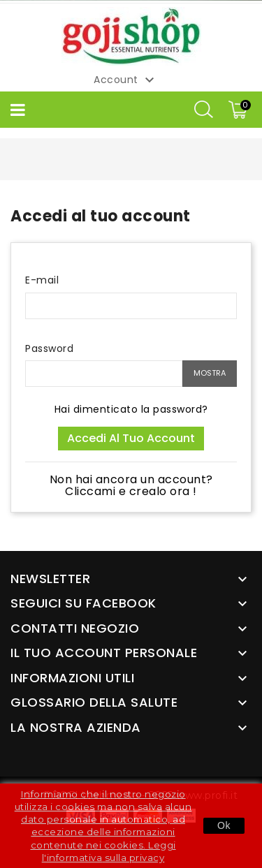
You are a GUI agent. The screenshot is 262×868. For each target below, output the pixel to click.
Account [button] (126, 80)
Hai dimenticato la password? (131, 409)
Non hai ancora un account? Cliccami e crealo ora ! (131, 486)
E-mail (42, 280)
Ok (224, 825)
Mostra (210, 373)
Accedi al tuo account (131, 438)
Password (49, 348)
